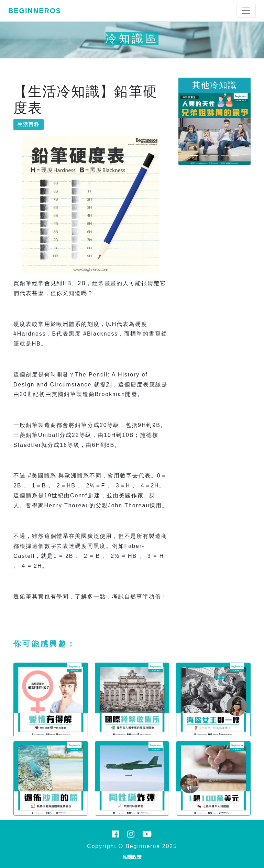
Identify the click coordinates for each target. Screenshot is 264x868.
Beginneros (35, 11)
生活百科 (29, 124)
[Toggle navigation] (246, 11)
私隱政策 (132, 857)
